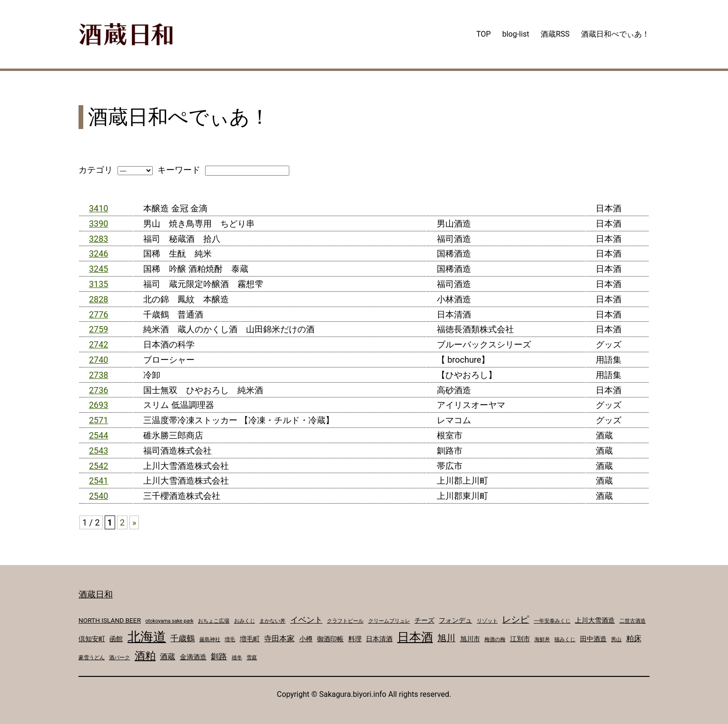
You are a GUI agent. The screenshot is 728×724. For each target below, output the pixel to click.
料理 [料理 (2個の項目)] (355, 639)
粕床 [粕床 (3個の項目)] (634, 639)
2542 (98, 466)
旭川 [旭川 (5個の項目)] (446, 638)
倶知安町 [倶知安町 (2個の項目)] (92, 639)
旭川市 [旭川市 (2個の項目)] (470, 639)
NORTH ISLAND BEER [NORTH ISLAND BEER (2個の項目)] (110, 620)
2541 (98, 481)
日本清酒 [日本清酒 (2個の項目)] (379, 639)
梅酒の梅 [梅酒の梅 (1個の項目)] (495, 640)
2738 (98, 375)
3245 (98, 269)
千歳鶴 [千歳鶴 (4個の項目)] (182, 638)
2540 (98, 496)
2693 (98, 405)
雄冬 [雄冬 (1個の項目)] (237, 658)
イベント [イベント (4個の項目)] (306, 620)
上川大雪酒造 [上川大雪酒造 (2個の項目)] (595, 620)
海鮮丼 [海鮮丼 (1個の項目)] (542, 640)
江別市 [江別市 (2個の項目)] (520, 639)
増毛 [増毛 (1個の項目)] (230, 640)
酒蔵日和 (96, 594)
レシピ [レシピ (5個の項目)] (516, 620)
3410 (98, 208)
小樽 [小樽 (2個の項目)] (306, 639)
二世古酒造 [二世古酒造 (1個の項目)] (633, 621)
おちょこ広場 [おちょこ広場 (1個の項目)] (214, 621)
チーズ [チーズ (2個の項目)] (424, 620)
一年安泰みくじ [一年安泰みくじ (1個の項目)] (552, 621)
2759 (98, 329)
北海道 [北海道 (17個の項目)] (147, 637)
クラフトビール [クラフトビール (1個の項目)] (345, 621)
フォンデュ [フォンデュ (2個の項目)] (455, 620)
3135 (98, 284)
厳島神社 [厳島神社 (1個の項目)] (210, 640)
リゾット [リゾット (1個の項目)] (487, 621)
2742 (98, 344)
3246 (98, 253)
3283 (98, 239)
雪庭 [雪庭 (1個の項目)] (252, 658)
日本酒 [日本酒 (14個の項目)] (415, 637)
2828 (98, 299)
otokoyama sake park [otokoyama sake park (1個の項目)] (170, 621)
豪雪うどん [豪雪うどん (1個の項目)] (92, 658)
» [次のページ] (134, 522)
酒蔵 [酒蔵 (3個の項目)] (167, 657)
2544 (98, 435)
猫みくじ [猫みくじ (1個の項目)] (565, 640)
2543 (98, 451)
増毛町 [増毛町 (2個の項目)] (250, 639)
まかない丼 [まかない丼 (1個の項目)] (272, 621)
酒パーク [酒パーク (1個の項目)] (119, 658)
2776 (98, 314)
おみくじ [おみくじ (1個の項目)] (245, 621)
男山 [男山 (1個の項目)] (616, 640)
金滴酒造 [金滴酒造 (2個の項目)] (193, 657)
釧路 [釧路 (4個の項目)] (219, 656)
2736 (98, 390)
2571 (98, 420)
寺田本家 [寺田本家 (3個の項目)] (279, 639)
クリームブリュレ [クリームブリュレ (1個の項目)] (389, 621)
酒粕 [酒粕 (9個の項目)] (145, 655)
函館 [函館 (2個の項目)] (116, 639)
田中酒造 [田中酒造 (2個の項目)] (593, 639)
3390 (98, 223)
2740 (98, 360)
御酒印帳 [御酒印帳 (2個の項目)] (330, 639)
